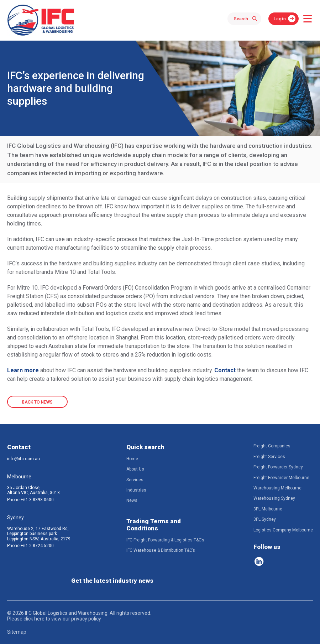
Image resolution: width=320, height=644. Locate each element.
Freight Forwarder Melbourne (281, 478)
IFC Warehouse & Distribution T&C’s (161, 550)
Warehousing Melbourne (277, 488)
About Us (135, 469)
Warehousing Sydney (274, 498)
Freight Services (269, 457)
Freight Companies (272, 446)
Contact (225, 370)
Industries (136, 490)
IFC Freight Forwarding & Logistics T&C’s (165, 540)
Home (132, 459)
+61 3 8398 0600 (37, 500)
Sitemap (17, 632)
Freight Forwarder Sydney (278, 467)
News (132, 500)
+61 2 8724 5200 (37, 546)
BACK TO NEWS (37, 402)
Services (135, 480)
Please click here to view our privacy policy (54, 619)
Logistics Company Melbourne (283, 530)
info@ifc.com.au (23, 459)
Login (280, 19)
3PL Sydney (265, 519)
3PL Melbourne (268, 509)
